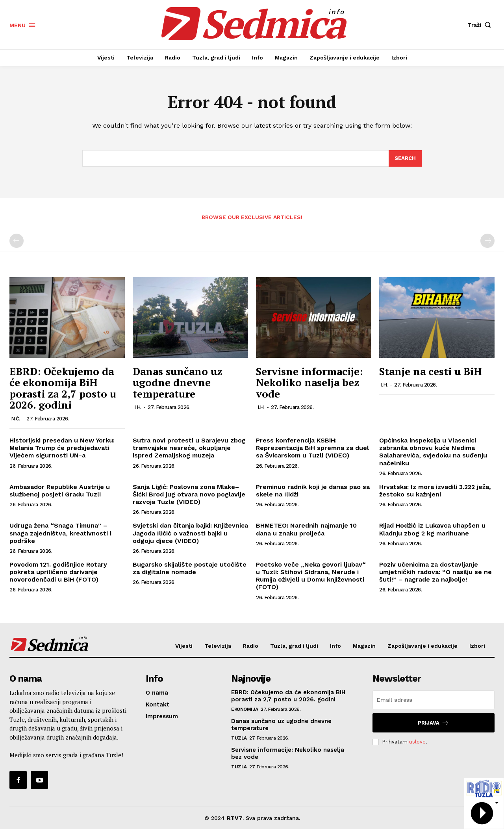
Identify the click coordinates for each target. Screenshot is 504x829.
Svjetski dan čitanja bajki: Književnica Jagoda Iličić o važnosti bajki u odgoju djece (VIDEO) (190, 533)
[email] (434, 700)
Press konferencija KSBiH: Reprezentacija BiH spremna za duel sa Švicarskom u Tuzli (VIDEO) (312, 448)
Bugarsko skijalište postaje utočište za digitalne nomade (190, 568)
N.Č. (16, 419)
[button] (481, 25)
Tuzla (239, 738)
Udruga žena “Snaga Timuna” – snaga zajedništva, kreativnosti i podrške (60, 533)
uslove (417, 742)
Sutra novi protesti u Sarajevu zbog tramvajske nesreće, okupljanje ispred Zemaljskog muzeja (189, 448)
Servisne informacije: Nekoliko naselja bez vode (309, 382)
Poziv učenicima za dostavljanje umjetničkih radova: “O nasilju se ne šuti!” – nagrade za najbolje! (435, 572)
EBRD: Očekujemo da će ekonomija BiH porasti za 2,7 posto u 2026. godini (63, 388)
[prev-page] (17, 241)
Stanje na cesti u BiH (431, 371)
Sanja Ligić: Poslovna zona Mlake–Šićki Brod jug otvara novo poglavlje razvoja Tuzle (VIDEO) (189, 494)
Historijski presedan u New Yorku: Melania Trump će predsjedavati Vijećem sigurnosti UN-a (62, 448)
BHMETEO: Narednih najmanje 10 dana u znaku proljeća (306, 529)
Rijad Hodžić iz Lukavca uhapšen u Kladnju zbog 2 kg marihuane (432, 529)
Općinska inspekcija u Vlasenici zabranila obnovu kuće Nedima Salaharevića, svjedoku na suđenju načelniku (433, 452)
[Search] (405, 158)
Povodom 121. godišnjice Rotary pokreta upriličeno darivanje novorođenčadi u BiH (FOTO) (58, 572)
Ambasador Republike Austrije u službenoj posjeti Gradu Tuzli (60, 491)
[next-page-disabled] (487, 241)
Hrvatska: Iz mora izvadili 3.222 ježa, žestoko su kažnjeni (435, 491)
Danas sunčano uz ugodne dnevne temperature (178, 382)
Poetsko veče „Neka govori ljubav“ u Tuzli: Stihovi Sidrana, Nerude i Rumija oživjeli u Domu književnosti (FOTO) (311, 576)
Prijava (433, 723)
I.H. (138, 407)
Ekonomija (245, 709)
